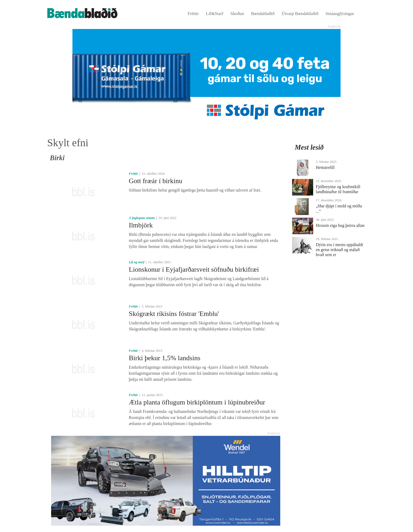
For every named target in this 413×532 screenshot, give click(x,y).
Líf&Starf (215, 14)
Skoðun (237, 14)
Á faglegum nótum (142, 218)
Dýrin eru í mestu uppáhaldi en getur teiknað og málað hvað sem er (340, 250)
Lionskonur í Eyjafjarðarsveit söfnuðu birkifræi (194, 269)
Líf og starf (137, 262)
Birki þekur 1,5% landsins (165, 358)
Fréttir (193, 14)
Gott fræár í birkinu (156, 181)
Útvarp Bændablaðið (300, 14)
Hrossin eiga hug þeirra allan (340, 225)
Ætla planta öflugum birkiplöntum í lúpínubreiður (197, 402)
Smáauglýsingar (340, 14)
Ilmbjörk (141, 225)
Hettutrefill (325, 167)
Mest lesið (309, 147)
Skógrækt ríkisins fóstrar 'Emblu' (174, 314)
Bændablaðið (263, 14)
